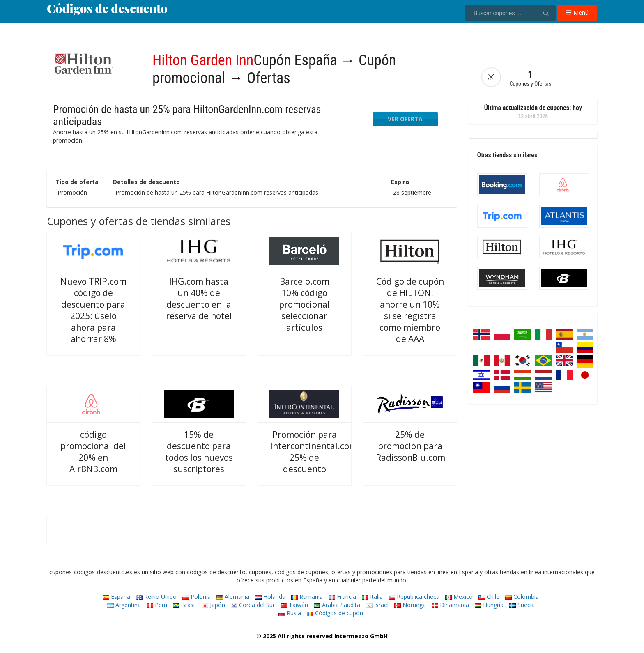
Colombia (522, 597)
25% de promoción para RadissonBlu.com (411, 446)
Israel (377, 605)
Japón (213, 605)
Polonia (197, 597)
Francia (342, 597)
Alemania (233, 597)
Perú (157, 605)
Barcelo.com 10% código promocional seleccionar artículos (304, 304)
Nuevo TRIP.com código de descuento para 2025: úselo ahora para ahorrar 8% (93, 310)
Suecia (522, 605)
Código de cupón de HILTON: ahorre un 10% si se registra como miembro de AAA (410, 310)
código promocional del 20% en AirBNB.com (93, 452)
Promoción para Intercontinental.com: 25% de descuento (315, 452)
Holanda (270, 597)
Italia (372, 597)
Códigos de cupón (335, 613)
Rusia (290, 613)
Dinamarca (450, 605)
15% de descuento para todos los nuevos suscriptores (199, 452)
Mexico (459, 597)
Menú (577, 13)
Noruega (410, 605)
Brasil (184, 605)
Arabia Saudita (337, 605)
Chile (489, 597)
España (116, 597)
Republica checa (414, 597)
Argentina (124, 605)
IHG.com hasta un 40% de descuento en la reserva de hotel (199, 299)
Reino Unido (156, 597)
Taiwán (294, 605)
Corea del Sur (253, 605)
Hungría (489, 605)
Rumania (307, 597)
